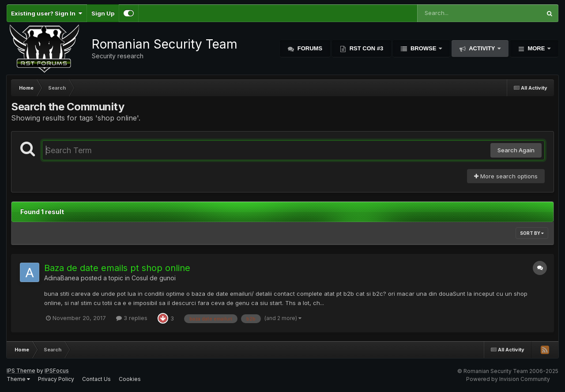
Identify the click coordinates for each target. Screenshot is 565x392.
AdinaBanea (62, 278)
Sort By (532, 233)
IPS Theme (21, 371)
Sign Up (103, 13)
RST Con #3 (365, 48)
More (536, 48)
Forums (309, 48)
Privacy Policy (56, 379)
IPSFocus (57, 371)
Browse (423, 48)
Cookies (130, 379)
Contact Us (96, 379)
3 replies (132, 318)
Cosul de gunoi (154, 278)
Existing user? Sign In (47, 13)
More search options (506, 176)
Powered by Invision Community (508, 379)
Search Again (516, 150)
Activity (482, 48)
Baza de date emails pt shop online (117, 268)
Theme (18, 379)
